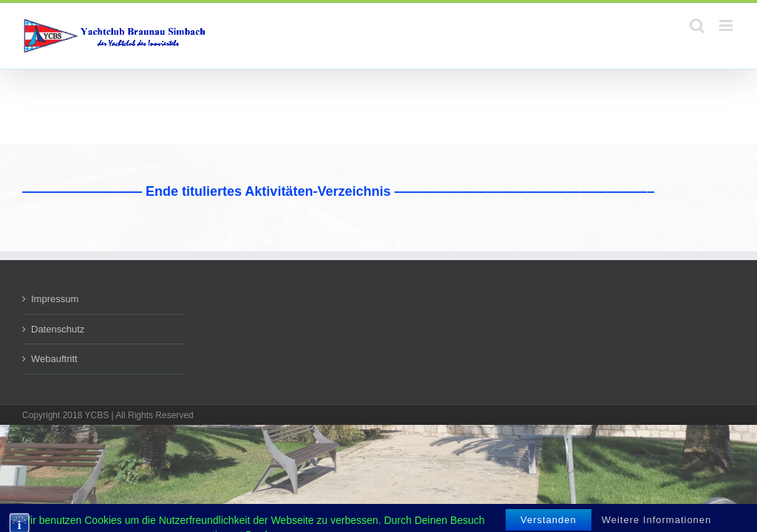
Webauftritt (54, 359)
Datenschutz (58, 329)
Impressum (55, 299)
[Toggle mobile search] (697, 25)
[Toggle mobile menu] (727, 25)
